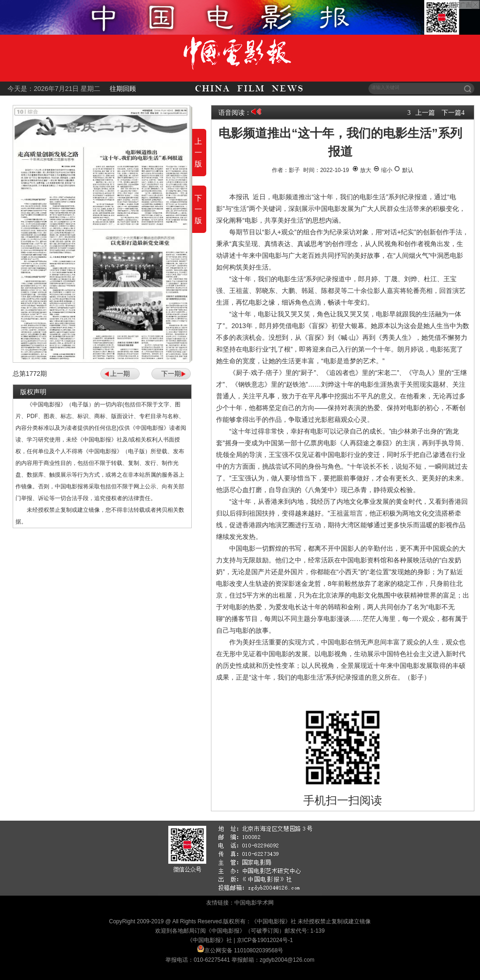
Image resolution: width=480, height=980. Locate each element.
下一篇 (451, 112)
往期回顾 (123, 89)
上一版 (198, 153)
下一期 (171, 374)
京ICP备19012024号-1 (265, 940)
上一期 (120, 374)
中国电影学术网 (254, 903)
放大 (362, 170)
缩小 (383, 170)
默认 (403, 170)
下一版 (198, 209)
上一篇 (425, 112)
